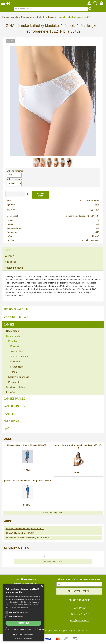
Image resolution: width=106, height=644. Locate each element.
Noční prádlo (13, 331)
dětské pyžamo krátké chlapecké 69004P (25, 529)
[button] (23, 634)
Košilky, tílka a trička (19, 377)
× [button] (42, 586)
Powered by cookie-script (24, 638)
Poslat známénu (14, 268)
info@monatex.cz (79, 620)
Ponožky (11, 392)
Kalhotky (13, 341)
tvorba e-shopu (60, 631)
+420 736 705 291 (79, 614)
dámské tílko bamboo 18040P (20, 533)
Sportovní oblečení (16, 387)
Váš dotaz (10, 262)
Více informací (23, 608)
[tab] (53, 247)
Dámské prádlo (14, 399)
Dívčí (7, 429)
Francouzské (17, 367)
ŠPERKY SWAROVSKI (16, 309)
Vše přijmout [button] (23, 623)
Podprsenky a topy (18, 382)
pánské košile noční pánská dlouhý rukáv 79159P (28, 481)
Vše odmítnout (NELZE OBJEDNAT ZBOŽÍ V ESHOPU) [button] (24, 629)
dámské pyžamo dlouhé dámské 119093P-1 (28, 445)
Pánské (9, 414)
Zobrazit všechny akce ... (53, 513)
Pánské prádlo (14, 406)
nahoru (102, 640)
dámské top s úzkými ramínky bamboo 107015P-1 (78, 447)
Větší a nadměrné (19, 356)
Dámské (9, 325)
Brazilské (15, 362)
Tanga (14, 372)
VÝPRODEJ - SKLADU (16, 317)
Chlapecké (11, 421)
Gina (97, 204)
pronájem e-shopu (74, 631)
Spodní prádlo (13, 336)
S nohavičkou (17, 351)
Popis (8, 250)
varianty (9, 256)
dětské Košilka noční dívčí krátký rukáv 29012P (27, 538)
